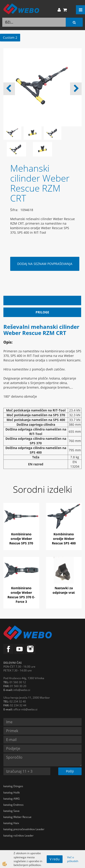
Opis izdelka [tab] (42, 300)
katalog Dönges (13, 786)
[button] (76, 89)
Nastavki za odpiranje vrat (64, 590)
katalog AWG (12, 799)
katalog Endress (13, 805)
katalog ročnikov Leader (18, 836)
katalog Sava (11, 811)
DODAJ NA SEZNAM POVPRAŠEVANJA (45, 264)
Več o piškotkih (73, 859)
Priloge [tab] (42, 312)
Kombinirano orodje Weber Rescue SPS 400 (64, 539)
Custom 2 (10, 37)
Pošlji (70, 771)
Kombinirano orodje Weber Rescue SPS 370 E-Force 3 (21, 595)
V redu (55, 859)
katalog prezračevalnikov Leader (24, 829)
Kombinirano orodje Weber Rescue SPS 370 (21, 539)
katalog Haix (11, 823)
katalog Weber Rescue (17, 817)
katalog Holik (12, 792)
